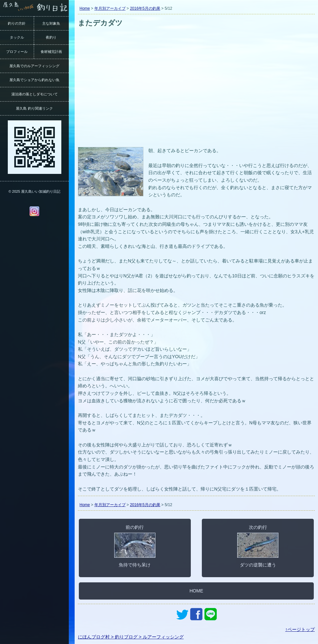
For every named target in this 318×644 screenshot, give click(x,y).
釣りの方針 (17, 23)
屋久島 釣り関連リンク (34, 108)
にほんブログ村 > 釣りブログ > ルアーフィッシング (131, 637)
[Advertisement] (196, 97)
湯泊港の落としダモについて (35, 94)
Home (85, 8)
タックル (17, 37)
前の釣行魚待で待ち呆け (135, 546)
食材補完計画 (51, 52)
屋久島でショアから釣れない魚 (34, 80)
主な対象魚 (51, 23)
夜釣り (51, 37)
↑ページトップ (300, 629)
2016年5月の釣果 (145, 8)
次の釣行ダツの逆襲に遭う (258, 546)
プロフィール (17, 52)
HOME (196, 591)
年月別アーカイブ (110, 8)
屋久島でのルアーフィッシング (34, 66)
